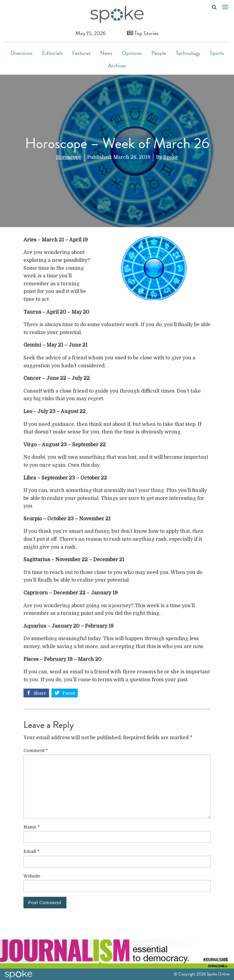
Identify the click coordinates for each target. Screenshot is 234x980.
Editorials (52, 53)
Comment (36, 750)
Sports (217, 53)
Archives (117, 65)
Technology (188, 53)
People (159, 53)
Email (31, 851)
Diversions (21, 53)
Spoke (171, 157)
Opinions (132, 53)
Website (32, 876)
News (106, 53)
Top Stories (143, 33)
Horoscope (69, 157)
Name (32, 827)
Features (81, 53)
